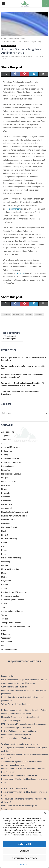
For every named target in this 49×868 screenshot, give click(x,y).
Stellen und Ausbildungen (12, 611)
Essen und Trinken (9, 482)
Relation (5, 585)
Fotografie (6, 493)
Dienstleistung (7, 466)
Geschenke (6, 501)
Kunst (4, 554)
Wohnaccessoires (9, 649)
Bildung (5, 455)
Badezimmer (7, 451)
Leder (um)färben (9, 676)
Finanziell (5, 485)
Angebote (5, 436)
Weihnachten (7, 642)
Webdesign (6, 638)
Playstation (6, 581)
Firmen (4, 489)
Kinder (4, 543)
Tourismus (6, 619)
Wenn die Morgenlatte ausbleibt (14, 687)
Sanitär (4, 588)
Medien (5, 566)
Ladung (29, 315)
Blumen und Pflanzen (10, 459)
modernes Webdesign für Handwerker (17, 728)
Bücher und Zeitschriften (12, 462)
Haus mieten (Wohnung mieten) (15, 516)
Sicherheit (39, 315)
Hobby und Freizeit (9, 527)
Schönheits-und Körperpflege (14, 592)
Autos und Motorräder (11, 447)
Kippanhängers (14, 209)
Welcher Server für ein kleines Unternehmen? (20, 744)
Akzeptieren (24, 844)
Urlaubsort (6, 634)
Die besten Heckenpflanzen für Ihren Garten (19, 775)
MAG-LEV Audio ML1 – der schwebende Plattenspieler (24, 724)
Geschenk (6, 497)
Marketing (6, 562)
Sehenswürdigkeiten (10, 596)
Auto (3, 443)
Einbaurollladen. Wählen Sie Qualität (16, 735)
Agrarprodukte (8, 432)
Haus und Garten (8, 520)
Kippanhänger (18, 315)
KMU (3, 546)
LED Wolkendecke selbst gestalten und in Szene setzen (24, 680)
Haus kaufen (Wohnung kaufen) (15, 512)
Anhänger (21, 273)
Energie (5, 478)
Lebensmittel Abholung (11, 558)
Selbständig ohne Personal (13, 600)
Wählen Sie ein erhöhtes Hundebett (16, 704)
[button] (45, 813)
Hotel (4, 531)
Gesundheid (7, 504)
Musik (4, 577)
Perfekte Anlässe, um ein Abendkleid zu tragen (21, 731)
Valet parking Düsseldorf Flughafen (16, 738)
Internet (5, 535)
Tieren (4, 615)
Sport (4, 607)
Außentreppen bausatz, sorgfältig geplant (19, 683)
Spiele (4, 604)
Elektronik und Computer (12, 474)
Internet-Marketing (9, 539)
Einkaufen (5, 470)
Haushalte (6, 524)
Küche (4, 550)
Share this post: (10, 336)
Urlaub (4, 630)
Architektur (6, 440)
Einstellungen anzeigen (24, 858)
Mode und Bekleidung (11, 569)
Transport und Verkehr (9, 46)
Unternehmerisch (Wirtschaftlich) (16, 627)
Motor (4, 573)
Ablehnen (24, 851)
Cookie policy (22, 864)
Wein (3, 646)
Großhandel (6, 508)
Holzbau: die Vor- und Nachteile (14, 788)
